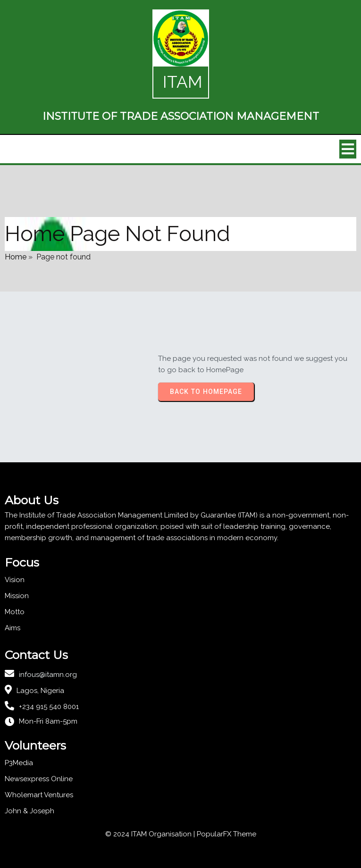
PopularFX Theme (227, 834)
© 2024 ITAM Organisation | (151, 834)
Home (16, 257)
